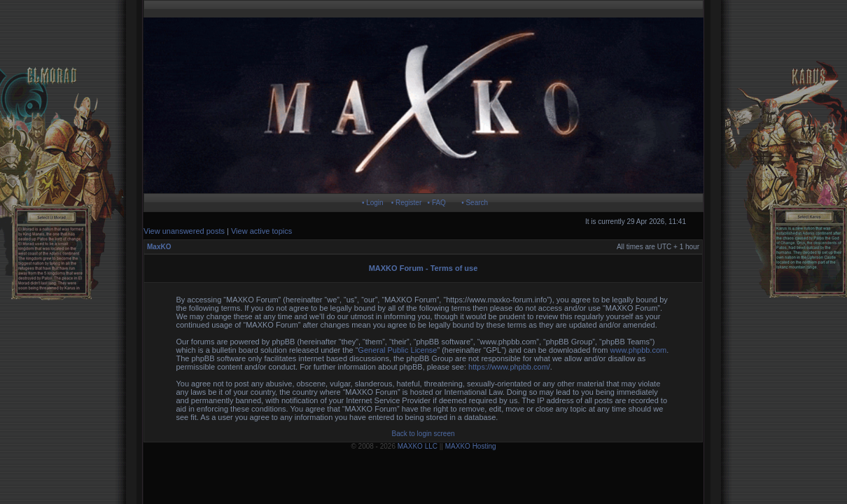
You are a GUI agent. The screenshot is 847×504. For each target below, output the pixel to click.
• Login (373, 203)
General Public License (397, 350)
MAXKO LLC (418, 446)
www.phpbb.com (639, 350)
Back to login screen (423, 434)
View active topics (261, 231)
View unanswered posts (184, 231)
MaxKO (159, 247)
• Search (475, 203)
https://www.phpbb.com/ (509, 367)
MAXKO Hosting (471, 446)
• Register (407, 203)
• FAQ (437, 203)
